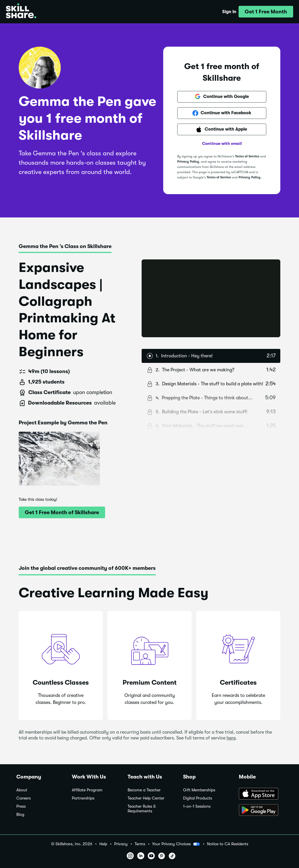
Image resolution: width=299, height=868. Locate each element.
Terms (140, 844)
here (231, 738)
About (22, 790)
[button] (266, 12)
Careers (24, 798)
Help (103, 844)
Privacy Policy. (250, 177)
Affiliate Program (87, 790)
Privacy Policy (188, 162)
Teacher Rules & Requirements (142, 809)
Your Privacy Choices (176, 844)
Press (21, 806)
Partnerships (83, 798)
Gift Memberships (199, 790)
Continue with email (222, 143)
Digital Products (198, 798)
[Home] (21, 12)
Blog (20, 815)
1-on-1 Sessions (197, 806)
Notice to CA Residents (228, 844)
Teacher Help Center (146, 798)
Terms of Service (247, 156)
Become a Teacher (144, 790)
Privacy (121, 844)
